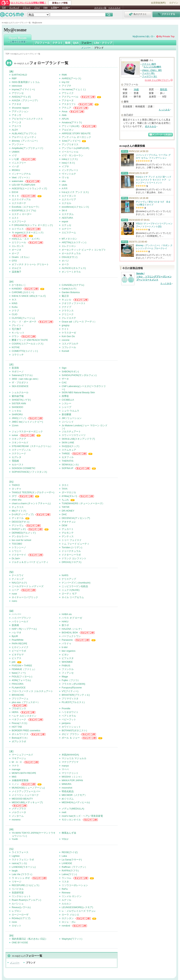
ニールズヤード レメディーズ (28, 586)
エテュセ (66, 225)
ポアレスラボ (19, 741)
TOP (4, 8)
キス (14, 300)
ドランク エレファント (74, 558)
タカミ (65, 485)
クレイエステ (69, 318)
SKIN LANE (68, 442)
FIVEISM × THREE (22, 666)
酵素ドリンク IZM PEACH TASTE (30, 340)
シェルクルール (20, 392)
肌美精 (15, 625)
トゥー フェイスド (72, 540)
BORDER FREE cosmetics (26, 730)
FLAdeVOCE (19, 688)
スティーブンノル (21, 450)
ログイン (174, 3)
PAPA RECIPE (19, 644)
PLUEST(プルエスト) (73, 702)
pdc (14, 662)
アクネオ (17, 104)
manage (16, 769)
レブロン (17, 911)
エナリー (66, 229)
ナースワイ (18, 575)
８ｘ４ (15, 196)
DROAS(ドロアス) (72, 562)
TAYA (65, 489)
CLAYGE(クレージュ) (23, 318)
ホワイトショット (71, 727)
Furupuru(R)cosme (72, 688)
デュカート (68, 529)
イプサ (65, 166)
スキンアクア (19, 439)
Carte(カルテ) (69, 289)
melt (64, 812)
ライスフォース (20, 852)
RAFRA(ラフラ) (70, 871)
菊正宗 (65, 296)
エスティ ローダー (22, 214)
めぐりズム (68, 799)
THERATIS (67, 461)
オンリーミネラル (71, 272)
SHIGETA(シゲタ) (21, 400)
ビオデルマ (18, 655)
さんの (159, 80)
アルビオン (68, 130)
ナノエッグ (18, 579)
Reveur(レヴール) (21, 907)
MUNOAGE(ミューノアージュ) (28, 788)
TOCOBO (17, 544)
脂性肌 (164, 89)
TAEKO (16, 485)
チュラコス (18, 507)
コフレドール (69, 347)
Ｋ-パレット (18, 333)
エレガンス (18, 246)
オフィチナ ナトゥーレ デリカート (30, 264)
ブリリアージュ (20, 699)
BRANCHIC (18, 695)
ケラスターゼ (69, 333)
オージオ (17, 250)
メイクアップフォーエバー (26, 791)
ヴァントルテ (69, 174)
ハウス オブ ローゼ (72, 618)
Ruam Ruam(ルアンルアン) (26, 900)
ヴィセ (65, 177)
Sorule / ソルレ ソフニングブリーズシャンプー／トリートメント (154, 277)
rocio (14, 922)
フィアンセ (68, 673)
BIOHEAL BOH (70, 633)
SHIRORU (17, 414)
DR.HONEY (68, 511)
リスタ (65, 882)
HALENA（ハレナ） (72, 629)
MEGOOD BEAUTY (22, 799)
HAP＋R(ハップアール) (24, 629)
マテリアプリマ (70, 762)
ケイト (65, 329)
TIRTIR (66, 507)
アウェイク (68, 93)
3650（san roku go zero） (26, 379)
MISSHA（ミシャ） (72, 777)
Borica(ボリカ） (20, 738)
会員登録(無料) (158, 3)
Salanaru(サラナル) (22, 375)
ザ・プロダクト (20, 383)
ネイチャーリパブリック (25, 597)
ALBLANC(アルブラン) (24, 133)
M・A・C (17, 762)
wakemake (17, 181)
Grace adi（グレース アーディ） (79, 322)
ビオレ (65, 655)
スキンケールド (20, 442)
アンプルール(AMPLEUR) (75, 148)
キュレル (66, 300)
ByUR (15, 636)
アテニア (66, 108)
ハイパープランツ (21, 618)
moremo (16, 820)
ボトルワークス (20, 734)
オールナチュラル (71, 253)
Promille (66, 708)
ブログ (37, 8)
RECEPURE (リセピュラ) (26, 885)
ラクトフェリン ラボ (23, 860)
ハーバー (17, 614)
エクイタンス (69, 196)
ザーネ (65, 379)
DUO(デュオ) (19, 529)
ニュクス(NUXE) (71, 590)
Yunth (15, 839)
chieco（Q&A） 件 (152, 70)
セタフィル (68, 457)
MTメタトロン (69, 239)
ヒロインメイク (20, 647)
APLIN (65, 119)
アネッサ (17, 115)
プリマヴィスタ (70, 699)
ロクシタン (68, 918)
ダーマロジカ (69, 492)
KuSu (15, 307)
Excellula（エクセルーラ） (26, 207)
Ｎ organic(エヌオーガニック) (28, 232)
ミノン (15, 784)
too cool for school (21, 540)
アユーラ (17, 126)
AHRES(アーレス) (71, 78)
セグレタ (17, 457)
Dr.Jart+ (16, 558)
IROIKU (16, 170)
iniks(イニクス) (70, 159)
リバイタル (18, 889)
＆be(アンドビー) (71, 141)
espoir (65, 221)
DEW (64, 525)
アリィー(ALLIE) (71, 126)
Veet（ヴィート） (21, 177)
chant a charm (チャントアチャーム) (31, 503)
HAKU (65, 622)
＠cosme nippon (20, 108)
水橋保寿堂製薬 (20, 780)
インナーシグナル (21, 174)
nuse (14, 594)
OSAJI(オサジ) (70, 257)
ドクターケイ (19, 555)
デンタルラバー (20, 536)
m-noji (41, 63)
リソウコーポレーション (75, 885)
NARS (65, 575)
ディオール (18, 518)
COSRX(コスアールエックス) (28, 344)
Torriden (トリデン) (72, 547)
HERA (15, 712)
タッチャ (17, 489)
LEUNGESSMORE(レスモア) (77, 907)
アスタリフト (69, 104)
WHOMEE (67, 662)
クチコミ (57, 43)
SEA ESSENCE (20, 386)
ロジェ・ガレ (69, 922)
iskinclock (17, 86)
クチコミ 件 (149, 64)
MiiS (14, 777)
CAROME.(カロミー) (23, 292)
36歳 (136, 89)
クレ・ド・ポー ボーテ (24, 322)
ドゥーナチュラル (71, 551)
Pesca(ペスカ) (19, 723)
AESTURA (67, 218)
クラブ (15, 311)
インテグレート (70, 170)
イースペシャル (70, 152)
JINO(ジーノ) (19, 418)
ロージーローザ (20, 915)
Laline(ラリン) (69, 874)
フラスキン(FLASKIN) (73, 684)
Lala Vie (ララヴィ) (22, 874)
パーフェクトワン (71, 636)
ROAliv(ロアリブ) (21, 918)
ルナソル (66, 900)
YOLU (65, 839)
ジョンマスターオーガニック (27, 431)
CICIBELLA (68, 400)
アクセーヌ (68, 100)
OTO (14, 261)
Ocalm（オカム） (21, 257)
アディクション (20, 111)
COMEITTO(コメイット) (25, 351)
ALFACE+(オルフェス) (74, 268)
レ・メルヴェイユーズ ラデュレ (79, 911)
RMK (64, 75)
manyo (65, 766)
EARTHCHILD (19, 75)
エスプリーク (19, 221)
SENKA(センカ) (70, 465)
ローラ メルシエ (70, 915)
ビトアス (17, 658)
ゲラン (15, 336)
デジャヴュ (18, 525)
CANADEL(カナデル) (73, 285)
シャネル (17, 411)
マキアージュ (19, 758)
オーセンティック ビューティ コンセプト (84, 250)
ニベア (15, 590)
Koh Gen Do (68, 336)
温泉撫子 (17, 272)
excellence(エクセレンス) (75, 207)
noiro (14, 601)
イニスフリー (19, 163)
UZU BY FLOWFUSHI (24, 185)
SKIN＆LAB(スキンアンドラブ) (78, 439)
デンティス (68, 536)
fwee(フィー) (19, 673)
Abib (64, 115)
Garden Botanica (71, 292)
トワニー (17, 551)
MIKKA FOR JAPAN (72, 780)
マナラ (15, 766)
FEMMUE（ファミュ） (24, 669)
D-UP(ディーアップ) (23, 514)
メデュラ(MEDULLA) (73, 809)
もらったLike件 (152, 67)
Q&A (45, 8)
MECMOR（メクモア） (74, 795)
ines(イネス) (68, 163)
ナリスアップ (69, 579)
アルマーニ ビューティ (24, 137)
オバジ (65, 261)
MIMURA (67, 784)
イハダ (15, 166)
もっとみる (164, 110)
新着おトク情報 (60, 3)
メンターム (18, 816)
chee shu (17, 500)
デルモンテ (68, 533)
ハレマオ (17, 633)
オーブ (15, 253)
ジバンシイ (68, 422)
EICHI (15, 192)
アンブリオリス (70, 144)
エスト (15, 218)
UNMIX (16, 152)
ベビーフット (69, 719)
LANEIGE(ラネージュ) (24, 867)
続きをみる (151, 126)
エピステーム (69, 232)
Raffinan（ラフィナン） (74, 867)
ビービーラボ (19, 651)
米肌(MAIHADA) (70, 755)
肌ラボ (65, 625)
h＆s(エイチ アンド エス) (75, 192)
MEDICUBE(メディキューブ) (27, 802)
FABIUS (66, 666)
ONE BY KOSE (20, 942)
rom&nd (66, 926)
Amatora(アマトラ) (72, 122)
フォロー (86, 43)
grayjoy (66, 325)
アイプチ (66, 86)
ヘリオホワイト (70, 712)
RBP (14, 78)
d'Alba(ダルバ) (69, 496)
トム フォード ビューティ (75, 544)
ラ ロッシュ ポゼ (21, 878)
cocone (66, 340)
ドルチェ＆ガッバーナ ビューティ (30, 562)
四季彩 (65, 396)
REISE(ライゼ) (70, 852)
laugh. (15, 871)
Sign (64, 368)
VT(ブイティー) (70, 691)
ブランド (27, 8)
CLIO (15, 314)
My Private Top (167, 37)
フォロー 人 (148, 73)
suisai (15, 435)
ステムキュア (69, 450)
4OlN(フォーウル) (21, 680)
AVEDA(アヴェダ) (21, 97)
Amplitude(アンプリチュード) (27, 148)
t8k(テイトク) (19, 511)
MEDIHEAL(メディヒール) (76, 802)
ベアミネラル (69, 716)
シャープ (66, 407)
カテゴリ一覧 (100, 8)
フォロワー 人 (150, 76)
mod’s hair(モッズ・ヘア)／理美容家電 (82, 816)
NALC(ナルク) (19, 583)
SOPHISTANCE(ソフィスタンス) (29, 472)
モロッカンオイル (71, 820)
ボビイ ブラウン (70, 734)
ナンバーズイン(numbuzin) (76, 583)
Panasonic (67, 640)
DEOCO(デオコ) (20, 522)
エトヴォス (18, 229)
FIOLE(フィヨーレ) (22, 677)
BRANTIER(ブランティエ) (76, 695)
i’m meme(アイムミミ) (74, 89)
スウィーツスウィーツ (74, 435)
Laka (64, 856)
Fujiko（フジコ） (71, 680)
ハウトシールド (20, 622)
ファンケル (68, 669)
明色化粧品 (68, 791)
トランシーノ (19, 547)
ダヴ (14, 496)
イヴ (14, 155)
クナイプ (66, 307)
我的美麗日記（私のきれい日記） (30, 939)
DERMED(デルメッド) (24, 533)
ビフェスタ (68, 658)
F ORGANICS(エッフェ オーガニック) (32, 225)
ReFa (65, 889)
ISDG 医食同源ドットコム (26, 82)
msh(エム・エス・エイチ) (26, 239)
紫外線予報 (18, 396)
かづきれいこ (19, 285)
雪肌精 (15, 461)
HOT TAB (17, 727)
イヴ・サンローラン (72, 155)
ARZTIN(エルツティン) (74, 242)
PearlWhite (18, 640)
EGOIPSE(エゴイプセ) (24, 210)
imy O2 (65, 82)
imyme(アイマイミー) (23, 89)
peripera (66, 723)
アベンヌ (17, 122)
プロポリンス (19, 708)
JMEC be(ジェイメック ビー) (27, 422)
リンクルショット (21, 896)
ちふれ (65, 500)
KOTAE (16, 347)
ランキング (14, 8)
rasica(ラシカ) (19, 863)
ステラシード (19, 453)
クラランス (68, 311)
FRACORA (18, 684)
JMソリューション (72, 418)
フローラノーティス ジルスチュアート (32, 691)
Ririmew (66, 893)
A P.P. (65, 188)
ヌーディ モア (69, 594)
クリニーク (68, 314)
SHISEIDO (17, 407)
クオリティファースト (74, 303)
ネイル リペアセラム (73, 597)
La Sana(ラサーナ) (72, 860)
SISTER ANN (19, 403)
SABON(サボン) (70, 372)
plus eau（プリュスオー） (26, 702)
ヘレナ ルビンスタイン (24, 716)
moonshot (67, 788)
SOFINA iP (67, 468)
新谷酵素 (66, 414)
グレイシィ (18, 325)
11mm (15, 425)
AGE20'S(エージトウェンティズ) (29, 188)
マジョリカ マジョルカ (74, 758)
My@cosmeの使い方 (143, 37)
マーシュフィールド (22, 755)
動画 (68, 43)
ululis (64, 185)
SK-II (64, 210)
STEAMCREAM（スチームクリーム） (32, 446)
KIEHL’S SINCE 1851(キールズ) (29, 296)
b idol (65, 647)
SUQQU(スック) (70, 446)
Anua (64, 111)
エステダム (68, 214)
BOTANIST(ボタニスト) (74, 730)
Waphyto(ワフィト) (72, 939)
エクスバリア (69, 199)
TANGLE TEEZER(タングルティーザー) (33, 492)
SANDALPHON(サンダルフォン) (79, 375)
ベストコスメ (114, 8)
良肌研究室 (18, 893)
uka (64, 181)
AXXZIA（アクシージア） (26, 100)
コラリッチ (18, 355)
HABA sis (67, 614)
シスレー (66, 403)
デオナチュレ (69, 522)
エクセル (66, 203)
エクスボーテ (19, 203)
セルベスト (18, 465)
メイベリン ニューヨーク (25, 795)
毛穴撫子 (17, 329)
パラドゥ (66, 644)
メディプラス (19, 809)
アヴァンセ (18, 93)
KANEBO (17, 289)
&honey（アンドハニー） (25, 141)
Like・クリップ (103, 43)
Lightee (16, 856)
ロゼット (17, 926)
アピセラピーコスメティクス (27, 119)
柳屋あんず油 (69, 833)
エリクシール (19, 242)
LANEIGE (67, 863)
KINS (15, 303)
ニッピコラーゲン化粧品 (75, 586)
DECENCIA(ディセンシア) (76, 518)
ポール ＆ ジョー (71, 738)
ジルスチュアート (71, 431)
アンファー (18, 144)
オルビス (17, 268)
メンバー (86, 48)
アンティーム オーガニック (76, 137)
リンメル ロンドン (72, 896)
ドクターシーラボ (71, 555)
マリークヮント (70, 773)
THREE (66, 453)
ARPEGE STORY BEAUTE (76, 133)
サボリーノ (18, 372)
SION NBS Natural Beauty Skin (78, 392)
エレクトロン (69, 246)
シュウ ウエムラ (70, 411)
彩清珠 (15, 368)
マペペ (65, 769)
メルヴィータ (19, 812)
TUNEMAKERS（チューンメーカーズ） (83, 503)
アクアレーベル (70, 97)
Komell (65, 351)
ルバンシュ (18, 904)
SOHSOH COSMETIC (24, 468)
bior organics (69, 651)
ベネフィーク (19, 719)
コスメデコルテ (70, 344)
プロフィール (42, 43)
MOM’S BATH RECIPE (24, 773)
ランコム (66, 878)
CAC (64, 383)
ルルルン (66, 904)
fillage (65, 677)
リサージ (17, 882)
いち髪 (15, 159)
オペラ (65, 264)
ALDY (15, 130)
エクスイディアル (21, 199)
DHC (64, 514)
